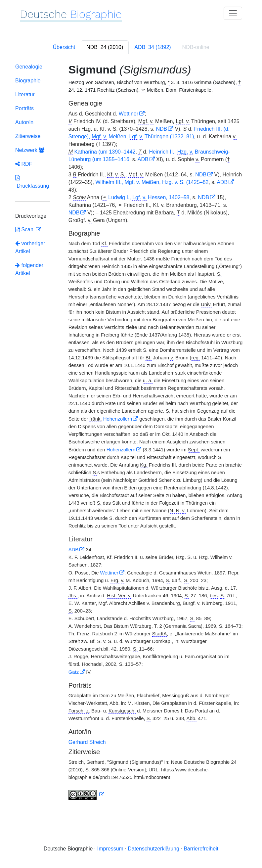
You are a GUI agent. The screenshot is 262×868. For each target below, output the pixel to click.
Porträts (24, 108)
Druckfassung (32, 182)
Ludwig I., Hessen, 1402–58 (149, 198)
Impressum (110, 849)
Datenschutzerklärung (153, 849)
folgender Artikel (29, 269)
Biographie (28, 81)
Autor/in (24, 122)
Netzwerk (30, 150)
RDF (24, 164)
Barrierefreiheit (201, 849)
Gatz (74, 672)
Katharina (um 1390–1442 (105, 152)
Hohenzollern (118, 419)
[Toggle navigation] (233, 13)
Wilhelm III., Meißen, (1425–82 (152, 182)
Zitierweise (28, 136)
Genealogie (29, 67)
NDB (161, 129)
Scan (25, 229)
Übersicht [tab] (64, 47)
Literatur (25, 94)
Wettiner (129, 114)
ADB (143, 159)
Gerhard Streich (87, 742)
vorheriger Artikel (30, 247)
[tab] (105, 47)
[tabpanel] (131, 433)
